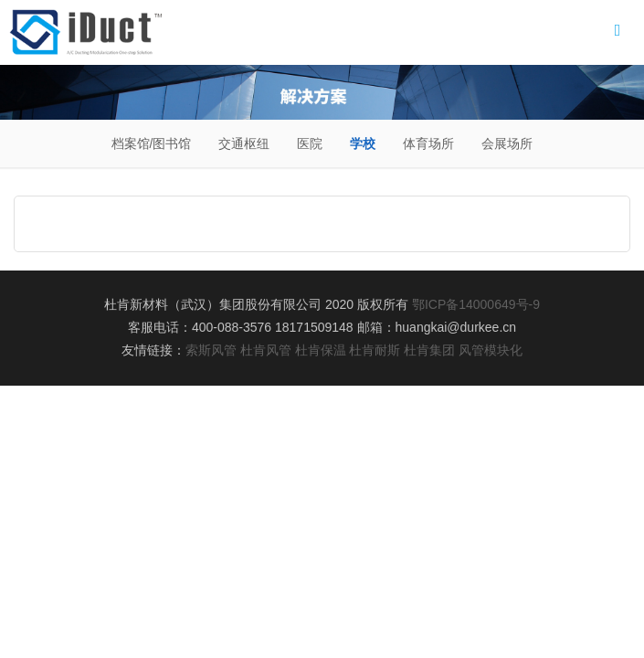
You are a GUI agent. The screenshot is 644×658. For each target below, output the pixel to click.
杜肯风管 (266, 350)
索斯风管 (211, 350)
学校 (363, 143)
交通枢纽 (244, 143)
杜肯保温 (321, 350)
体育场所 (428, 143)
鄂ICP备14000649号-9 (476, 304)
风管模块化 (491, 350)
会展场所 (507, 143)
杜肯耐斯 (375, 350)
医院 (310, 143)
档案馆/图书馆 (152, 143)
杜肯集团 (429, 350)
